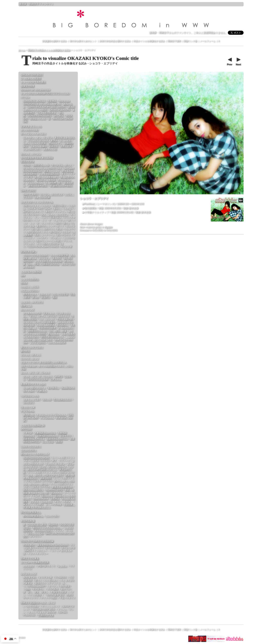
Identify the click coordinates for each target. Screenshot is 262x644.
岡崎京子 (34, 4)
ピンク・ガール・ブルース (53, 466)
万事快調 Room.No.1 (45, 433)
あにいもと (54, 334)
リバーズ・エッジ (30, 359)
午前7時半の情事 (47, 328)
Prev (229, 61)
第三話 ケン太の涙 (46, 180)
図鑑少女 (54, 146)
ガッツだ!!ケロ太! (30, 130)
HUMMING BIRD (54, 490)
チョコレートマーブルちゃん (51, 415)
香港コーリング (52, 171)
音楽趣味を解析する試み (55, 41)
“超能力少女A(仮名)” (38, 186)
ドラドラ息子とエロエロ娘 (49, 261)
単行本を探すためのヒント (83, 41)
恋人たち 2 (47, 496)
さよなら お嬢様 (39, 146)
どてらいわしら (36, 183)
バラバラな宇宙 (60, 294)
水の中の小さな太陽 (38, 379)
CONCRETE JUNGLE (34, 101)
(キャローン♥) (28, 407)
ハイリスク (29, 566)
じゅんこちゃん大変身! (35, 143)
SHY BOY (59, 115)
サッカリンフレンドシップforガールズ (42, 168)
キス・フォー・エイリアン (55, 215)
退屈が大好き (28, 161)
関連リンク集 (191, 41)
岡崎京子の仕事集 (30, 558)
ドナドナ (34, 502)
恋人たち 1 (56, 493)
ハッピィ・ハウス (30, 287)
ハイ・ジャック (47, 319)
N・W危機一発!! (54, 183)
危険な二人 (27, 306)
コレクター (29, 402)
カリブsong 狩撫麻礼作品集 (35, 562)
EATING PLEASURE (60, 110)
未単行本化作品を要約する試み (115, 41)
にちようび (47, 502)
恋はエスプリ (55, 143)
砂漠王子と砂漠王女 (62, 487)
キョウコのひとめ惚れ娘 (45, 93)
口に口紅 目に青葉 (37, 524)
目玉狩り (46, 297)
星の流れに (63, 325)
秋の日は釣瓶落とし (31, 512)
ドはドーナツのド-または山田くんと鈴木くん (44, 362)
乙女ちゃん (56, 379)
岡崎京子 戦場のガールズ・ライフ (38, 603)
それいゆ (47, 399)
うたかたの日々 (29, 450)
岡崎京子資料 (174, 41)
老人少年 (57, 258)
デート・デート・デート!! (43, 316)
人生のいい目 (50, 149)
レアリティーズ (29, 574)
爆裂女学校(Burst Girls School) (53, 545)
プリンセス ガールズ (38, 140)
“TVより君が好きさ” (47, 113)
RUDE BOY (29, 545)
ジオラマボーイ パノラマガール (37, 202)
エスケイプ (64, 316)
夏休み (54, 140)
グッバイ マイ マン (55, 464)
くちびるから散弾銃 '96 (33, 425)
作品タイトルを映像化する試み (149, 41)
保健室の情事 (28, 86)
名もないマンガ (38, 119)
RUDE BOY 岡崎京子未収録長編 (37, 541)
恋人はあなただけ (63, 399)
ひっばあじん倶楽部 (31, 78)
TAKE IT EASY (28, 190)
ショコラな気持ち (30, 279)
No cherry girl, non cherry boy (36, 90)
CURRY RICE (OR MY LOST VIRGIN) (47, 107)
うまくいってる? (32, 399)
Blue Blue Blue (41, 499)
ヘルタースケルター (31, 446)
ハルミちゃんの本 (57, 342)
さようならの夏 (42, 197)
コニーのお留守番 (59, 255)
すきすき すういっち (31, 126)
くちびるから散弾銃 (31, 272)
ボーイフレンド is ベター (34, 134)
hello (28, 589)
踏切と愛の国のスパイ (52, 337)
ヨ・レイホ (65, 140)
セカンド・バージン (31, 154)
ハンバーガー (52, 516)
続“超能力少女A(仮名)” (61, 186)
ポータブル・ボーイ (62, 165)
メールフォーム (208, 41)
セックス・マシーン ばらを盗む (39, 322)
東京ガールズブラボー (32, 347)
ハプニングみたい (30, 291)
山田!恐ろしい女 (41, 165)
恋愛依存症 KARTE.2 (57, 439)
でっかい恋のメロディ (34, 388)
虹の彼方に (54, 388)
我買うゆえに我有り (33, 490)
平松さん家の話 (65, 319)
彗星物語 (52, 101)
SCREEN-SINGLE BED (40, 115)
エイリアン (45, 258)
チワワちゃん (28, 411)
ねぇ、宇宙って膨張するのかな (43, 264)
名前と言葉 (66, 146)
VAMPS (59, 376)
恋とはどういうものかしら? (35, 454)
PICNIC (27, 165)
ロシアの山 (48, 442)
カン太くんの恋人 (46, 325)
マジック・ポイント (31, 355)
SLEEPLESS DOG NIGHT (36, 458)
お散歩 (59, 442)
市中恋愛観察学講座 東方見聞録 (37, 158)
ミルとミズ (45, 294)
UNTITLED (26, 429)
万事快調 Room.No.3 (47, 436)
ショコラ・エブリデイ (32, 302)
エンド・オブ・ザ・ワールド (36, 373)
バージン (25, 97)
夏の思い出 (29, 415)
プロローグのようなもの (36, 255)
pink (23, 275)
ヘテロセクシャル (30, 396)
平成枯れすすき (46, 615)
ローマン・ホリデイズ (52, 194)
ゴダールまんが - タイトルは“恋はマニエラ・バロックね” (47, 367)
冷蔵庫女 (55, 499)
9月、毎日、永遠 (58, 331)
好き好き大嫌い (29, 252)
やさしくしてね (36, 533)
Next (238, 61)
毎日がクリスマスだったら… (47, 528)
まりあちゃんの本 (32, 313)
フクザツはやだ (38, 342)
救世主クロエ (30, 294)
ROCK (24, 283)
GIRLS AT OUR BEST (32, 75)
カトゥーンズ (28, 310)
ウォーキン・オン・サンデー (38, 138)
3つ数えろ (42, 391)
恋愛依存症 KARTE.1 (34, 439)
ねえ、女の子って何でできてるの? (46, 475)
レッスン (63, 566)
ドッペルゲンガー (32, 149)
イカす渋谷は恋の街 (49, 174)
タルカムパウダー (43, 530)
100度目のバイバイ (37, 331)
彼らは (36, 297)
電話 (55, 297)
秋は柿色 (53, 524)
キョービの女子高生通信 (33, 82)
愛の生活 (25, 351)
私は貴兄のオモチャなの (33, 384)
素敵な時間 (46, 478)
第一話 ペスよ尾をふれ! (46, 177)
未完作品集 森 (28, 521)
